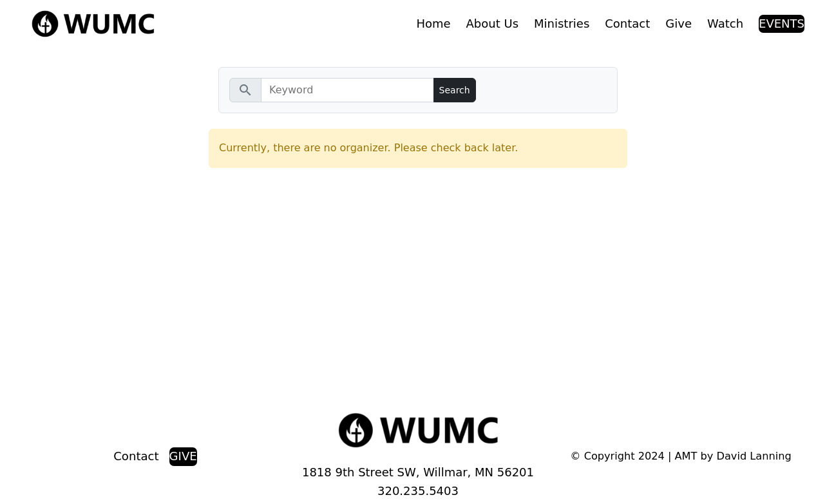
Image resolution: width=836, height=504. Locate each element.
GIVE (183, 456)
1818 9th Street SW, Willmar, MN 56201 (418, 472)
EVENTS (782, 23)
